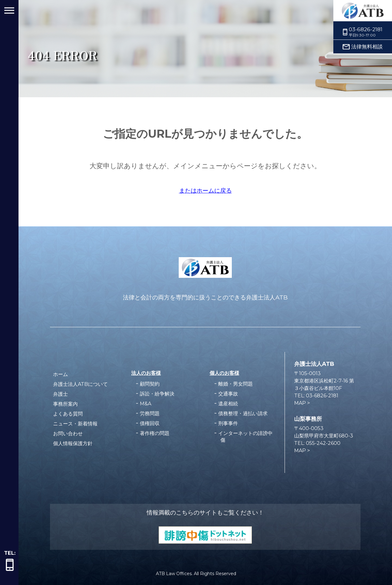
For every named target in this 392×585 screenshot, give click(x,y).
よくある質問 (68, 414)
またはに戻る (205, 191)
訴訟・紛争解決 (157, 394)
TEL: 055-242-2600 (317, 443)
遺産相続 (228, 404)
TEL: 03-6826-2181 (316, 396)
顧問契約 (150, 384)
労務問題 (150, 414)
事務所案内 (65, 404)
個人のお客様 (224, 373)
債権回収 (150, 423)
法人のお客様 (146, 373)
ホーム (60, 374)
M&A (146, 404)
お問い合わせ (68, 434)
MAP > (302, 403)
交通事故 (228, 394)
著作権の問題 (155, 433)
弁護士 (60, 394)
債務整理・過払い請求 (243, 414)
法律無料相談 (367, 47)
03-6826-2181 (366, 29)
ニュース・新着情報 (75, 424)
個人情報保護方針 (73, 443)
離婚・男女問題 (236, 384)
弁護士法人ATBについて (80, 384)
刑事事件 (228, 423)
